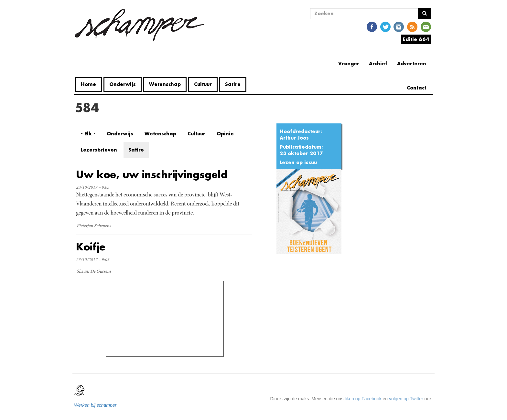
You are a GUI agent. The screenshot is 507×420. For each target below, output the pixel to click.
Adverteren (412, 63)
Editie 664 (416, 39)
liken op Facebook (363, 399)
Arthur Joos (294, 138)
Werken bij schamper (95, 405)
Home (88, 84)
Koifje (91, 247)
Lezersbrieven (99, 150)
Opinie (225, 134)
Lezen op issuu (298, 162)
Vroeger (349, 63)
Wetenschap (165, 84)
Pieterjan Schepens (94, 226)
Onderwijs (123, 84)
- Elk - (88, 134)
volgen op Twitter (406, 399)
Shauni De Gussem (94, 272)
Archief (378, 63)
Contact (416, 88)
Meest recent (163, 300)
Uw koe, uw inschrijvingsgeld (152, 174)
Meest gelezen (128, 300)
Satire (233, 84)
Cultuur (203, 84)
